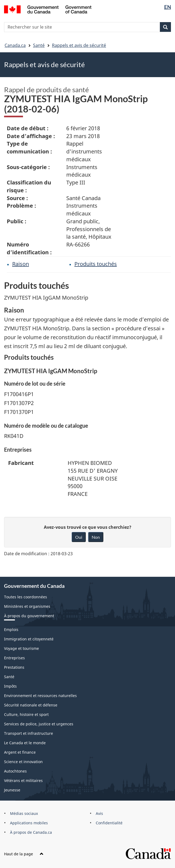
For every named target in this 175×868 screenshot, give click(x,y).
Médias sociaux (24, 813)
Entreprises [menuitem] (14, 658)
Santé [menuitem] (9, 677)
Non (96, 537)
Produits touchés (96, 264)
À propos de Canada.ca (31, 832)
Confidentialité (109, 823)
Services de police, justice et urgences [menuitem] (39, 724)
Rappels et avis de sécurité (79, 45)
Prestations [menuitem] (14, 667)
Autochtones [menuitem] (15, 771)
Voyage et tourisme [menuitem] (22, 648)
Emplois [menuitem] (11, 629)
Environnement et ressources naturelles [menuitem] (40, 696)
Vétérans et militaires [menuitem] (23, 780)
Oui (79, 537)
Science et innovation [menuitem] (23, 762)
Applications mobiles (29, 823)
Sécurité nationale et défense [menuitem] (31, 705)
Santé (39, 45)
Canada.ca (15, 45)
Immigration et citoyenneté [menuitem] (29, 639)
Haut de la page (24, 854)
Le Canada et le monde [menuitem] (25, 743)
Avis (99, 813)
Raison (21, 264)
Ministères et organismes (27, 606)
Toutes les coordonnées (26, 597)
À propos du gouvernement (29, 616)
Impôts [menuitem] (10, 686)
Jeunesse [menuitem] (12, 790)
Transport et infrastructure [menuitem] (29, 733)
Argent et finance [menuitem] (20, 752)
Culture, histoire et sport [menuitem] (26, 714)
